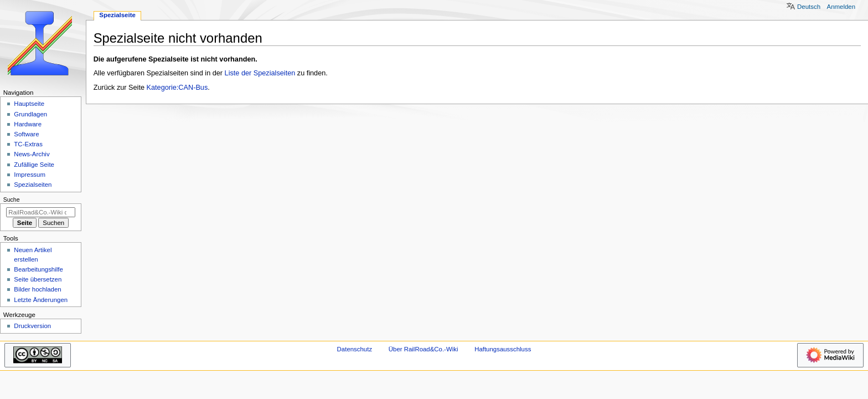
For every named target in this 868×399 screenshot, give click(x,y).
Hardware (28, 124)
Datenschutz (355, 349)
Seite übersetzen (38, 279)
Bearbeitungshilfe (38, 269)
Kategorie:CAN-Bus (177, 88)
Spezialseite (117, 15)
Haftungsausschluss (503, 349)
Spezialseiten (33, 185)
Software (26, 134)
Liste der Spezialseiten (260, 73)
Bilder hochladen (37, 289)
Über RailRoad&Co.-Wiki (423, 349)
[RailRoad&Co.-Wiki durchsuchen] (41, 212)
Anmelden (841, 7)
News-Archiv (32, 154)
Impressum (30, 175)
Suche (12, 199)
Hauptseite (29, 104)
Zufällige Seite (34, 165)
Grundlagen (30, 114)
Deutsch (809, 7)
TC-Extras (28, 144)
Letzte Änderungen (41, 300)
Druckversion (32, 326)
